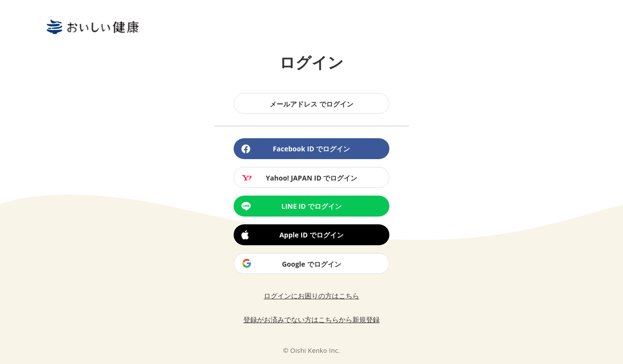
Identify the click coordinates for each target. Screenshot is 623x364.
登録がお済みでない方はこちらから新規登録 (311, 320)
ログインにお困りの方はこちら (311, 296)
